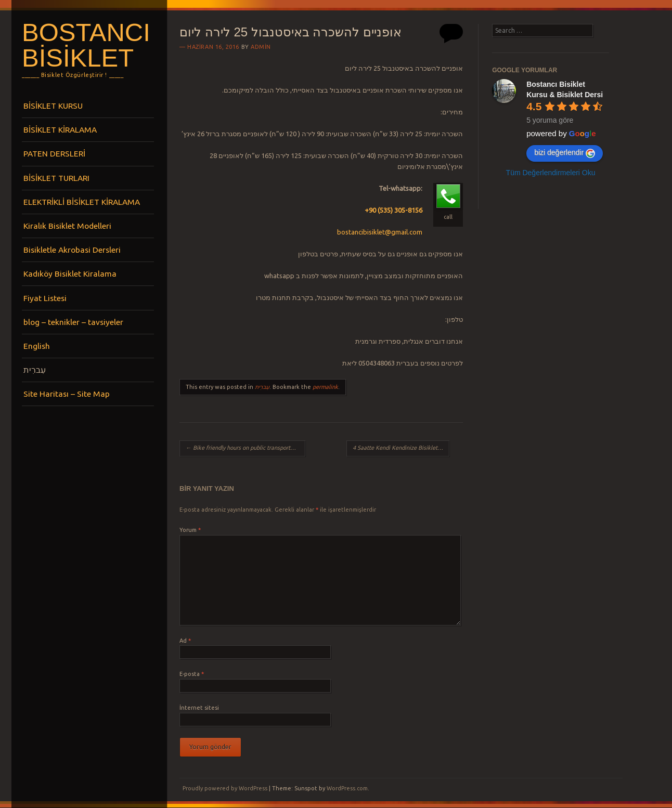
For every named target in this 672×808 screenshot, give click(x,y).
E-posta (192, 674)
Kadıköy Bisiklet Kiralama (70, 273)
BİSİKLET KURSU (53, 106)
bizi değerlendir (565, 153)
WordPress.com (347, 788)
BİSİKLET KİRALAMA (60, 129)
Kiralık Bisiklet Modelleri (67, 226)
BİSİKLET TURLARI (56, 178)
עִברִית (35, 370)
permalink (325, 387)
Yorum (190, 530)
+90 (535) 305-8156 (393, 210)
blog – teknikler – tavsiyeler (73, 322)
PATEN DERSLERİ (54, 153)
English (37, 346)
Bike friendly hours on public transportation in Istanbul (245, 448)
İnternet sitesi (199, 708)
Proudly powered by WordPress (225, 788)
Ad (185, 641)
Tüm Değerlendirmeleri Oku (551, 173)
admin (261, 47)
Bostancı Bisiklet (86, 45)
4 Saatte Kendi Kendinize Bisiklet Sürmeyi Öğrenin (401, 448)
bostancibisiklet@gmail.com (380, 232)
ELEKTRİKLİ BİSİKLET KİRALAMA (82, 202)
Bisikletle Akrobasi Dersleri (72, 250)
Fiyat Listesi (45, 298)
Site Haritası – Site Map (67, 394)
